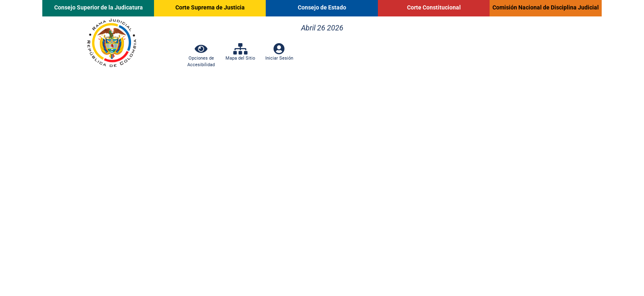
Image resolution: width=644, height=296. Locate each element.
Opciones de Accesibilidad (201, 58)
